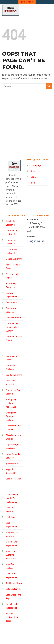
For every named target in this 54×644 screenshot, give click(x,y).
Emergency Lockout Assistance (11, 403)
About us (35, 171)
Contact (35, 177)
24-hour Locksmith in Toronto (12, 617)
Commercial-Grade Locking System (12, 327)
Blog (33, 183)
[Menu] (50, 10)
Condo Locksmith (14, 375)
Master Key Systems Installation (11, 555)
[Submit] (49, 86)
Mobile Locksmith (14, 259)
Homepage (36, 165)
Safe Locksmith (13, 589)
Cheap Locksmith (14, 318)
